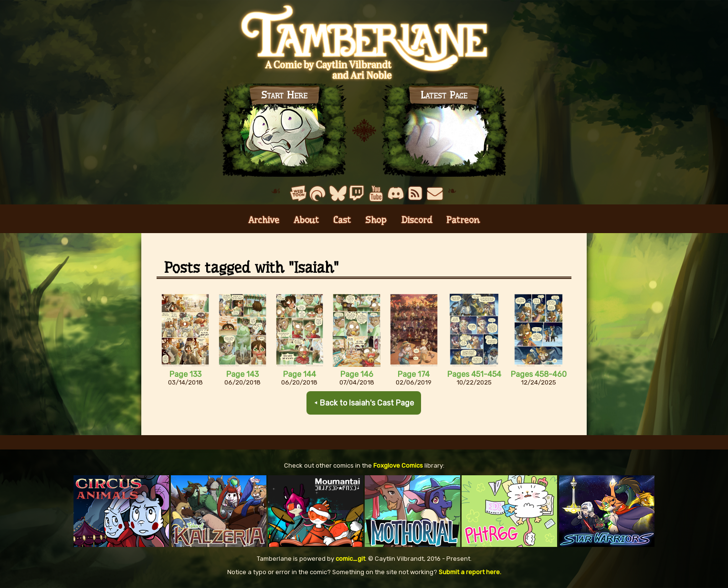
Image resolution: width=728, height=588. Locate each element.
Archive (264, 220)
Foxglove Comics (398, 465)
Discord (417, 220)
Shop (376, 220)
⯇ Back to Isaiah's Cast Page (364, 403)
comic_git (350, 559)
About (306, 220)
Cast (342, 220)
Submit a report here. (470, 572)
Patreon (463, 220)
